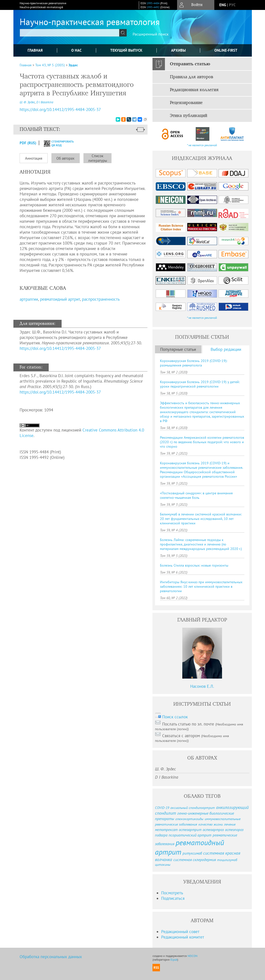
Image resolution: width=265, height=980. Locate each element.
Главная (35, 50)
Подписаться (173, 898)
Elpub (174, 960)
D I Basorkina (45, 102)
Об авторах (65, 158)
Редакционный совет (180, 932)
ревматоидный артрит (60, 299)
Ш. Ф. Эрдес (27, 102)
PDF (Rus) (28, 143)
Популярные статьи (178, 349)
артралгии (29, 299)
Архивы (178, 50)
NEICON (192, 956)
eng (223, 5)
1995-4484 (153, 3)
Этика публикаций (189, 116)
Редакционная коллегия (194, 90)
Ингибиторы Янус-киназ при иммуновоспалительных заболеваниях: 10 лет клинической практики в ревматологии (201, 586)
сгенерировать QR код (56, 143)
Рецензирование (186, 103)
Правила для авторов (191, 77)
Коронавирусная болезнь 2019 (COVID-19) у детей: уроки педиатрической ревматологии (200, 384)
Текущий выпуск (126, 50)
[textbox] (70, 33)
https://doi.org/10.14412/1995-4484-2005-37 (60, 348)
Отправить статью (190, 64)
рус (232, 5)
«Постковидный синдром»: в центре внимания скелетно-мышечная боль (196, 495)
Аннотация (34, 158)
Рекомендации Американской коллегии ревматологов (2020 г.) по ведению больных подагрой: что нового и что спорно (202, 442)
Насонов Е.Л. (202, 686)
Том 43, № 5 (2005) (50, 65)
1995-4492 (153, 7)
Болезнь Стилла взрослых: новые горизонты (194, 565)
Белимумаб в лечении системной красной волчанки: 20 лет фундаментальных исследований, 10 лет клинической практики (201, 519)
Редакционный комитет (183, 937)
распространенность (101, 299)
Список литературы (98, 158)
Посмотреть (172, 893)
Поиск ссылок (175, 717)
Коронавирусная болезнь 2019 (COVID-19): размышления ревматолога (194, 363)
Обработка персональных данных (51, 957)
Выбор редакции (226, 349)
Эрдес (73, 65)
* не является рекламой (202, 145)
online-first (226, 50)
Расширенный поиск (151, 34)
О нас (76, 50)
